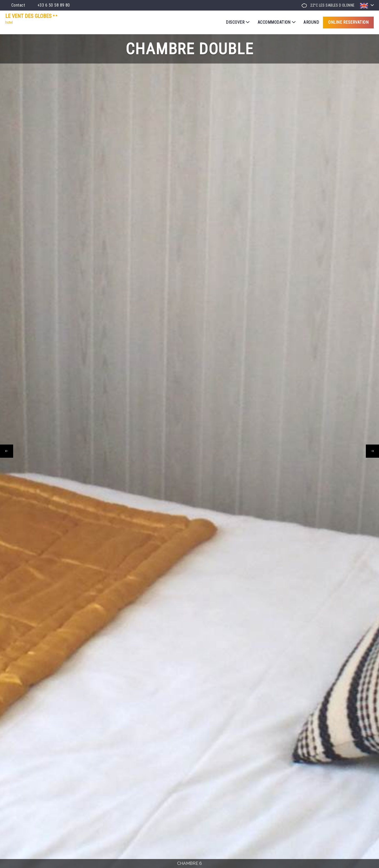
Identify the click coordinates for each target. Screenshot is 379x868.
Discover (238, 22)
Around (311, 22)
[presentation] (7, 451)
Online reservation (348, 22)
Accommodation (277, 22)
